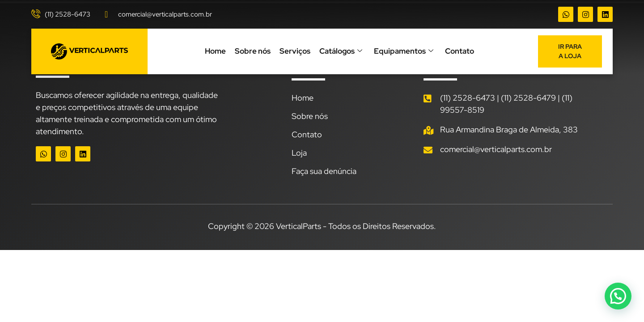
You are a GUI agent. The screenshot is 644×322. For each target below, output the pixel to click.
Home (215, 51)
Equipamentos (404, 51)
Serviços (295, 51)
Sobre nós (253, 51)
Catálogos (341, 51)
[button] (618, 295)
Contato (460, 51)
